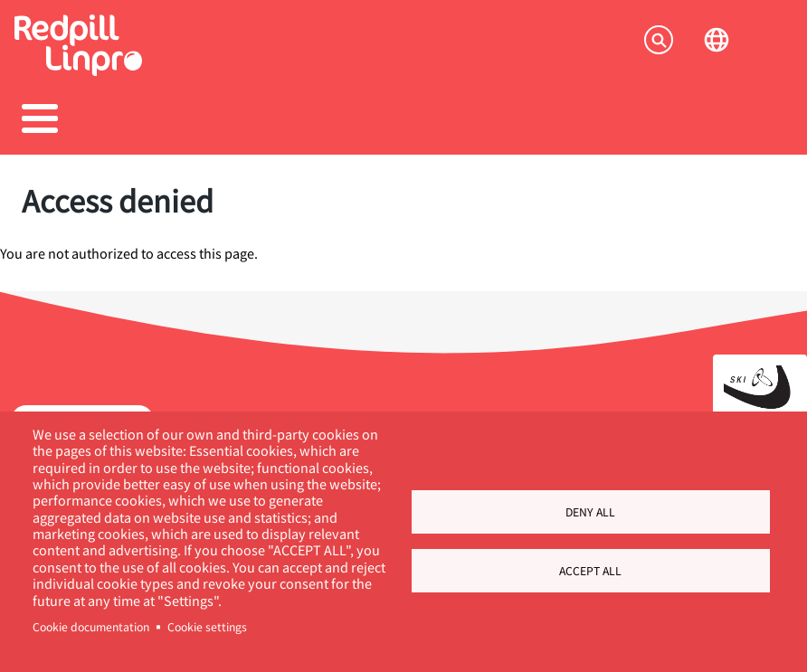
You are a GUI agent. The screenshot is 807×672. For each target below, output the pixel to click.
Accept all (590, 571)
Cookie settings (207, 627)
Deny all (590, 512)
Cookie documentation (91, 627)
